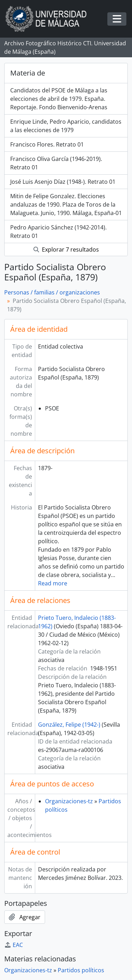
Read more (53, 583)
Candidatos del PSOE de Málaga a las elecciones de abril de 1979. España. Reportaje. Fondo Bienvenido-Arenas (59, 99)
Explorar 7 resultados (66, 249)
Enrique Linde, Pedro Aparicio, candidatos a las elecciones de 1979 (66, 126)
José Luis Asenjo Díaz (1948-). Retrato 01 (63, 182)
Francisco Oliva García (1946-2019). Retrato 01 (56, 163)
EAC (14, 945)
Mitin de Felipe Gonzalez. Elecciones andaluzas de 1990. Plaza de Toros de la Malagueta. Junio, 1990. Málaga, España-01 (66, 205)
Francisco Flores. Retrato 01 (47, 144)
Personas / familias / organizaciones (52, 292)
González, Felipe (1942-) (69, 725)
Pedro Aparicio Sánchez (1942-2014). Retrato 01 (58, 232)
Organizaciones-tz (69, 801)
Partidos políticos (81, 970)
